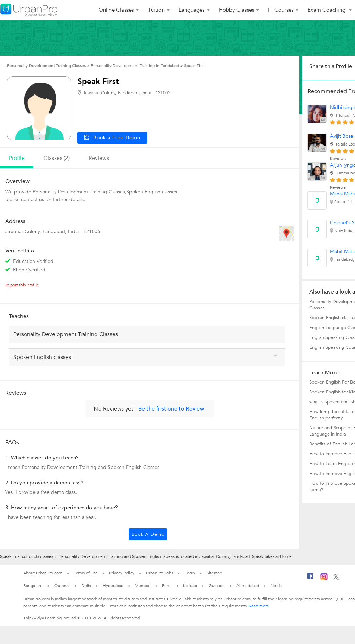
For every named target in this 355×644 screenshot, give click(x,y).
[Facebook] (310, 579)
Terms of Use (86, 573)
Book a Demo (148, 534)
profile (17, 158)
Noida (276, 586)
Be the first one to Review (171, 409)
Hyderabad (113, 586)
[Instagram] (324, 579)
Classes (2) (57, 158)
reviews (99, 158)
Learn (190, 573)
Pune (167, 586)
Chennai (62, 586)
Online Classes (116, 10)
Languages (192, 10)
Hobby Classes (237, 10)
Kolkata (190, 586)
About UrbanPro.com (43, 573)
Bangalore (33, 586)
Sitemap (214, 573)
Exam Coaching (327, 10)
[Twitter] (336, 578)
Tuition (156, 10)
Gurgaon (217, 586)
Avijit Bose (342, 136)
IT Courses (281, 10)
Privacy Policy (122, 573)
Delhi (86, 586)
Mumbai (142, 586)
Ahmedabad (248, 586)
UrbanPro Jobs (160, 573)
